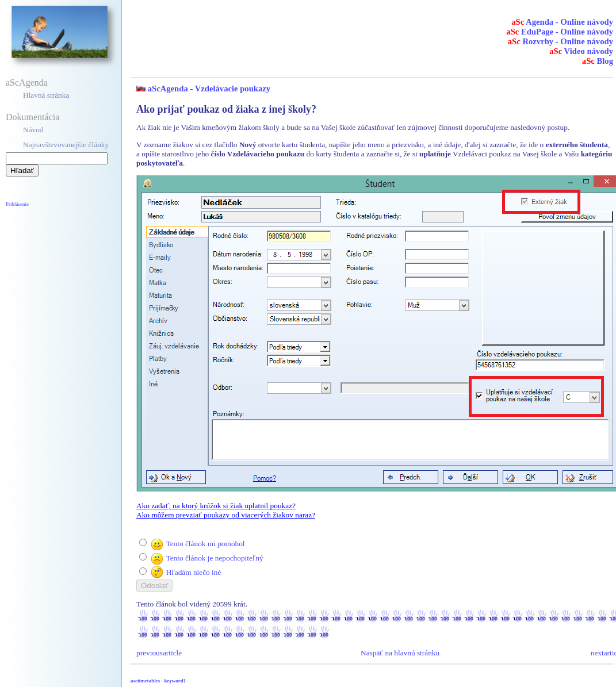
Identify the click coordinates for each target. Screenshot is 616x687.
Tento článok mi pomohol (205, 544)
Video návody (581, 51)
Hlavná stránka (46, 95)
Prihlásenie (17, 204)
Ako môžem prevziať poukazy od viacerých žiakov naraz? (226, 515)
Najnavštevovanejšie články (66, 145)
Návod (33, 130)
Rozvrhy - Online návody (560, 41)
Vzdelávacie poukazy (233, 89)
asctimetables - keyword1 (158, 681)
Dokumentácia (32, 117)
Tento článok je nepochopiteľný (214, 558)
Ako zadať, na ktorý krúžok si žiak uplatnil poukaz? (216, 506)
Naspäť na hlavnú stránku (400, 653)
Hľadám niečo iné (194, 572)
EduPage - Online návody (560, 32)
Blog (598, 61)
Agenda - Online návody (562, 22)
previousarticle (159, 653)
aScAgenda (27, 82)
